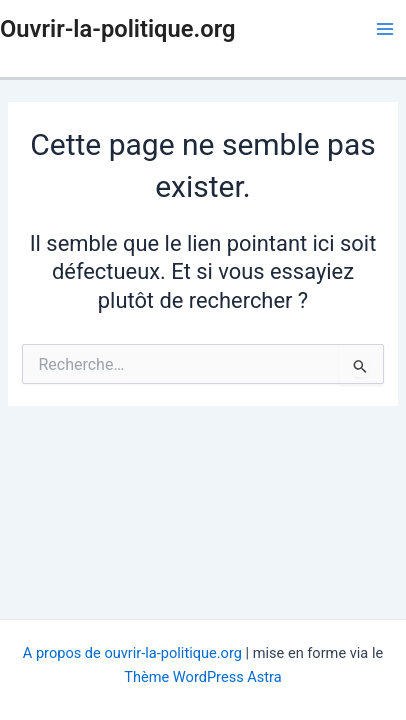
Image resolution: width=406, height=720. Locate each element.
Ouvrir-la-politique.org (117, 29)
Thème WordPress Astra (202, 677)
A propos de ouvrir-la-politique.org (132, 653)
